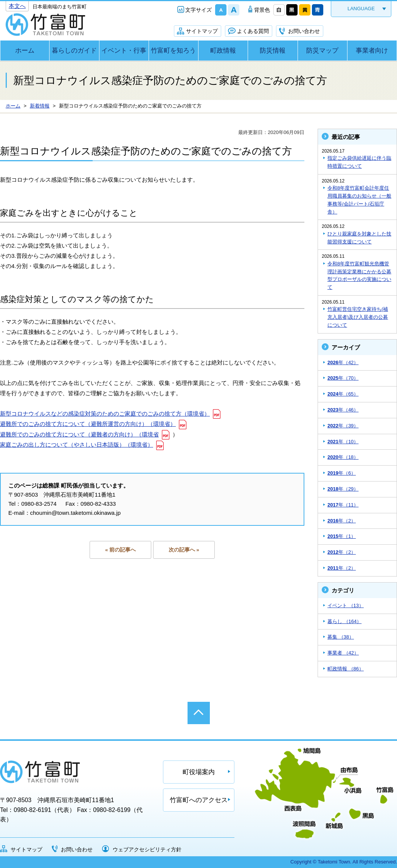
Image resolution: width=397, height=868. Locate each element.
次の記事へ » (184, 550)
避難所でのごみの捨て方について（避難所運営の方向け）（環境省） (88, 424)
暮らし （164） (344, 621)
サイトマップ (202, 31)
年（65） (343, 394)
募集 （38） (341, 637)
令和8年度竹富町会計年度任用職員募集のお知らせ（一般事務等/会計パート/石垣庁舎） (359, 200)
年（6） (342, 473)
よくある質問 (253, 31)
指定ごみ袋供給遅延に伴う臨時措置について (359, 162)
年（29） (343, 489)
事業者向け (372, 51)
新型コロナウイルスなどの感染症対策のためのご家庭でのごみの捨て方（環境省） (105, 414)
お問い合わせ (304, 31)
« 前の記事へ (120, 550)
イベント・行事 (124, 51)
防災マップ (322, 51)
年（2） (342, 521)
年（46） (343, 410)
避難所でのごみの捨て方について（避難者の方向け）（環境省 (79, 434)
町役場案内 (199, 772)
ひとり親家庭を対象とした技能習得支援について (359, 238)
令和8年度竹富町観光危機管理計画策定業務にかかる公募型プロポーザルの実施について (359, 275)
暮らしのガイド (74, 51)
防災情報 (273, 51)
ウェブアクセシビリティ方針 (147, 849)
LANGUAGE (361, 9)
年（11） (343, 505)
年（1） (342, 536)
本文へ (17, 6)
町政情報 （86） (346, 669)
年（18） (343, 457)
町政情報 (223, 51)
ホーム (25, 51)
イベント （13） (346, 605)
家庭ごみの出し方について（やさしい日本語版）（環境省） (77, 445)
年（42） (343, 362)
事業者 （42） (343, 653)
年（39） (343, 426)
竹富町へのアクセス (199, 800)
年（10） (343, 442)
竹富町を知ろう (173, 51)
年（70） (343, 378)
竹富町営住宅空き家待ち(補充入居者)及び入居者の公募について (358, 317)
